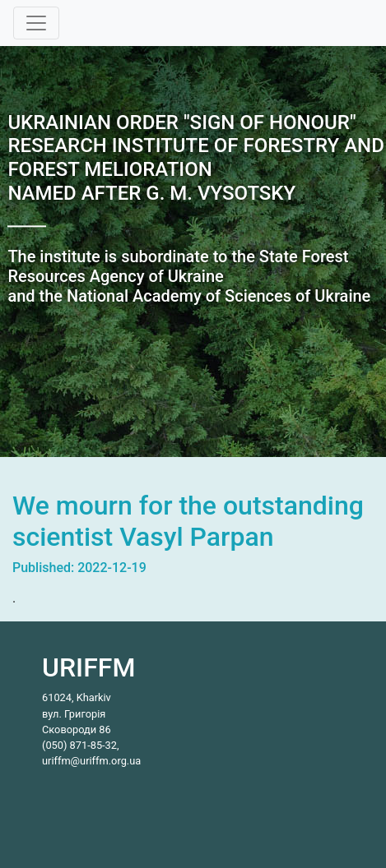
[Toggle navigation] (36, 23)
